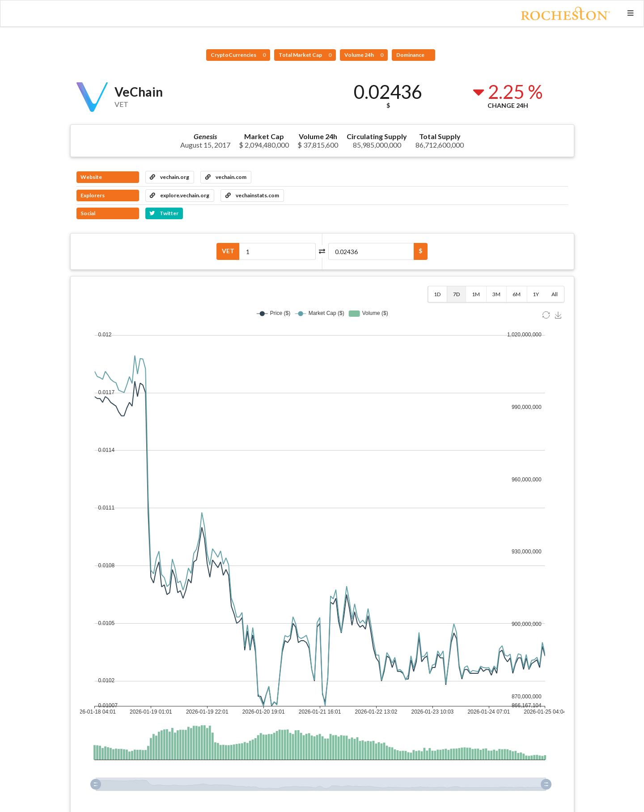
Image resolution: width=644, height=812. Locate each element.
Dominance (411, 55)
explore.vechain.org (180, 195)
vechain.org (169, 177)
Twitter (164, 213)
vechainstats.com (252, 195)
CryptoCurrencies (238, 55)
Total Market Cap (305, 55)
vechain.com (226, 177)
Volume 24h (364, 55)
